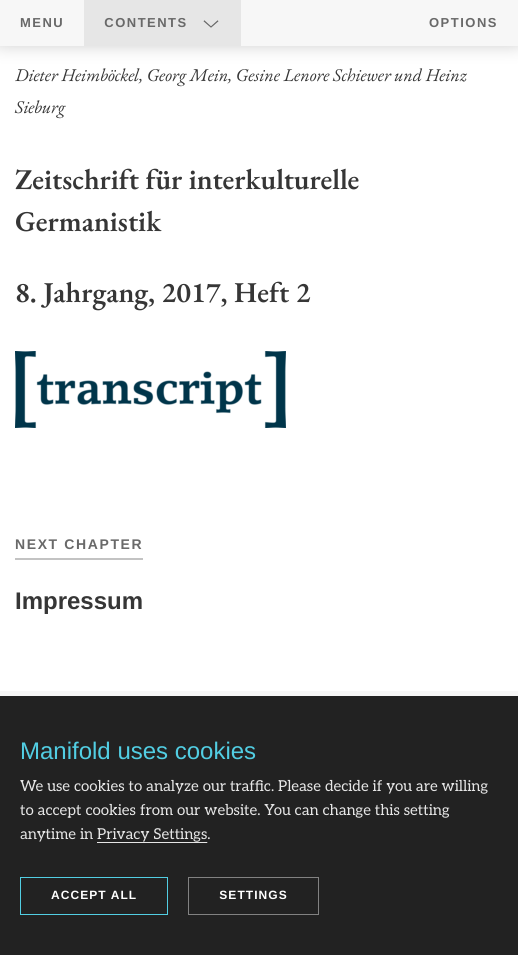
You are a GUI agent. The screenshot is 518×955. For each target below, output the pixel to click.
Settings (253, 895)
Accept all (94, 895)
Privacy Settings (152, 835)
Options (463, 22)
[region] (259, 267)
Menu (42, 22)
